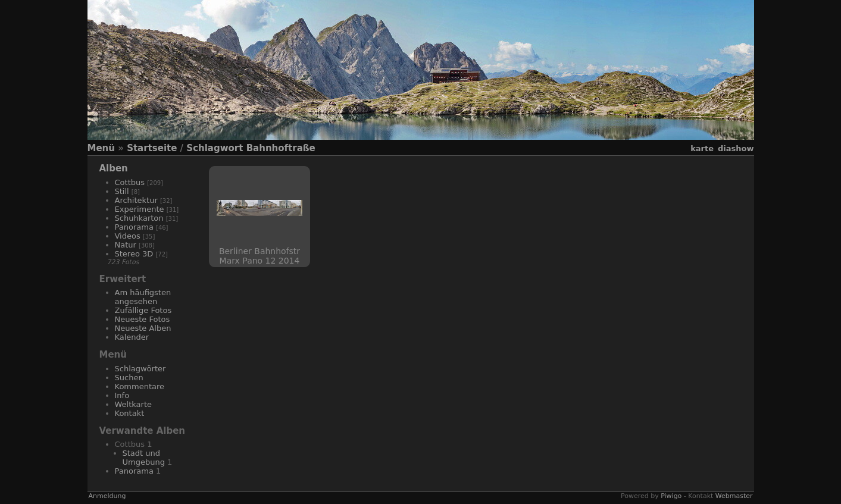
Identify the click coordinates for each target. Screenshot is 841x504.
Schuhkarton (139, 218)
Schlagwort (215, 148)
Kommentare (140, 386)
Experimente (140, 209)
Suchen (129, 378)
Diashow (736, 148)
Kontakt (130, 413)
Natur (126, 245)
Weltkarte (134, 404)
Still (122, 191)
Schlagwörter (140, 369)
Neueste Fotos (143, 319)
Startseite (152, 148)
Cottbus (130, 182)
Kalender (132, 337)
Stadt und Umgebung (144, 458)
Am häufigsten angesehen (143, 297)
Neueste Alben (143, 328)
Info (122, 395)
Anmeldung (107, 496)
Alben (114, 168)
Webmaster (734, 496)
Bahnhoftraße (281, 148)
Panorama (134, 227)
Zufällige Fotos (143, 310)
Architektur (136, 200)
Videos (128, 236)
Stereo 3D (134, 254)
